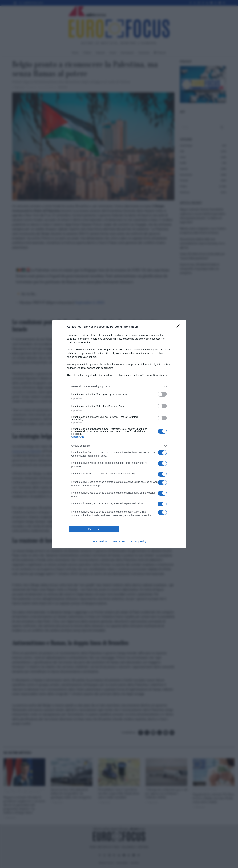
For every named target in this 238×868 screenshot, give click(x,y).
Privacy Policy (138, 541)
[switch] (162, 394)
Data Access (119, 541)
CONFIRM (94, 529)
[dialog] (119, 434)
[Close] (179, 327)
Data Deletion (99, 541)
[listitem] (119, 387)
